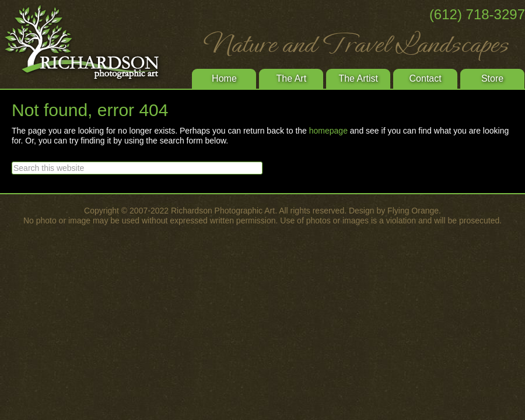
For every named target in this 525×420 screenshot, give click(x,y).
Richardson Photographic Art (87, 44)
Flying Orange (413, 211)
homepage (328, 131)
